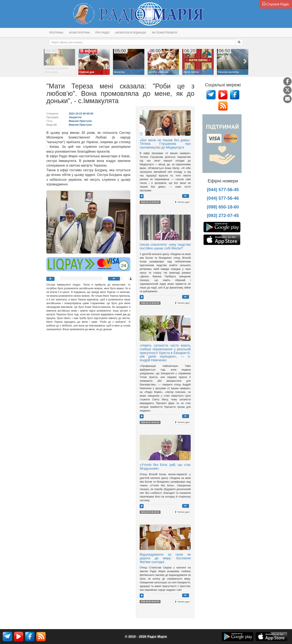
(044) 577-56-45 (223, 190)
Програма (56, 33)
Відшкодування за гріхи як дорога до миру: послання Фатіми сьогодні (165, 558)
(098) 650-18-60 (223, 207)
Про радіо (102, 33)
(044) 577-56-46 (223, 198)
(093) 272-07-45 (223, 215)
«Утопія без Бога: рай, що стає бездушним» (165, 467)
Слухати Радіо (276, 4)
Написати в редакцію (131, 33)
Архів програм (79, 33)
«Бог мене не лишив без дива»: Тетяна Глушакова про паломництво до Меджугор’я (165, 144)
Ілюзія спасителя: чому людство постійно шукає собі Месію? (165, 246)
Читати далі (182, 202)
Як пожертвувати (164, 33)
